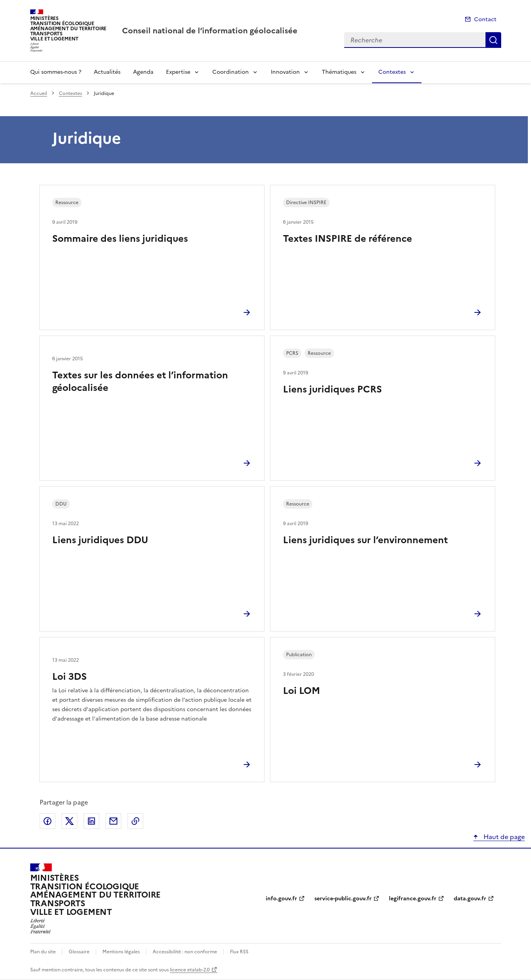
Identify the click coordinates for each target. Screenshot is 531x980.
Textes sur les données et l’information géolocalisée (140, 381)
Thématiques (339, 72)
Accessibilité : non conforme (185, 952)
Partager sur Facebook (47, 821)
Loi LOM (302, 691)
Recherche (493, 40)
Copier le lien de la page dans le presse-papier (135, 821)
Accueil (39, 93)
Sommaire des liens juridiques (120, 239)
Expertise (178, 72)
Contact (485, 19)
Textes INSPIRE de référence (348, 239)
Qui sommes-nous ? (56, 72)
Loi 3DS (69, 677)
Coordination (231, 72)
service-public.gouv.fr (343, 899)
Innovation (285, 72)
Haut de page (503, 837)
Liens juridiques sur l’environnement (365, 540)
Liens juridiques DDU (100, 540)
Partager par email (113, 821)
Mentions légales (121, 952)
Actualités (107, 72)
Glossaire (79, 952)
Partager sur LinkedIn (91, 821)
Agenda (143, 72)
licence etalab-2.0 (190, 970)
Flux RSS (239, 952)
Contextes (392, 72)
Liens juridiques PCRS (332, 389)
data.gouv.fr (470, 899)
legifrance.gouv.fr (413, 899)
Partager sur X (69, 821)
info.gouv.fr (281, 899)
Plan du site (43, 952)
